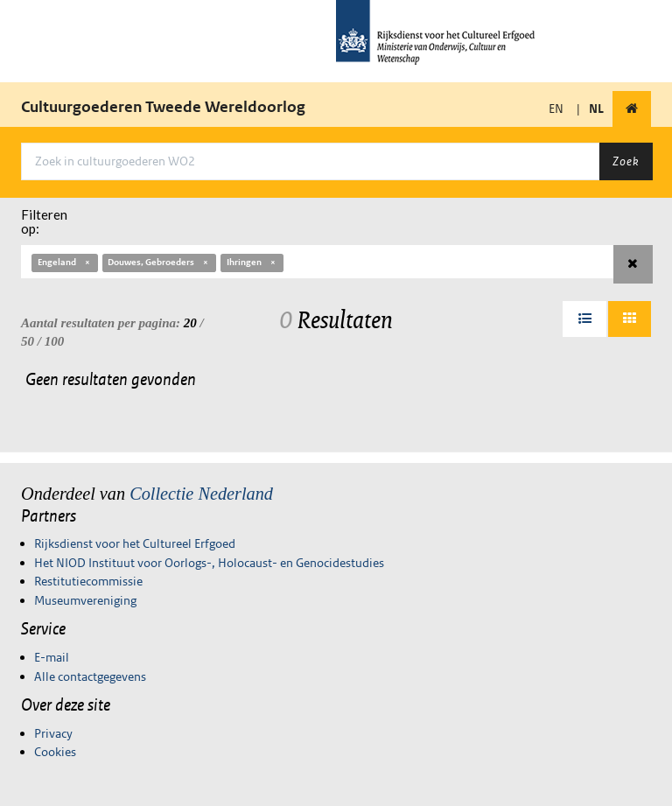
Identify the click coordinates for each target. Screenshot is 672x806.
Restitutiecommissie (88, 581)
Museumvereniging (85, 600)
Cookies (55, 752)
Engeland (65, 262)
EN (556, 109)
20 (190, 323)
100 (55, 341)
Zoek (626, 161)
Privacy (53, 733)
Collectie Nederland (201, 494)
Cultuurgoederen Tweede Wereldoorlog (163, 107)
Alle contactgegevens (90, 676)
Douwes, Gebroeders (159, 262)
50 (28, 341)
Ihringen (252, 262)
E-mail (52, 657)
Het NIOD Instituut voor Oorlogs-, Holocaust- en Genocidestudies (209, 563)
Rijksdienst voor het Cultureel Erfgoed (135, 543)
